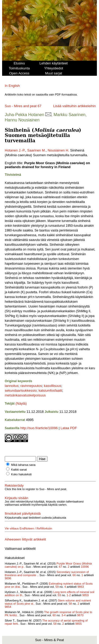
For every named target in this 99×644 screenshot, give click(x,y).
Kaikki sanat (19, 470)
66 (74, 575)
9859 (86, 595)
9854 (8, 607)
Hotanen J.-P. (15, 150)
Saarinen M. (36, 150)
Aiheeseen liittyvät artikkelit (25, 539)
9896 (8, 578)
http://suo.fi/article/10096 (39, 428)
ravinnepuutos (31, 386)
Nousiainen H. (58, 150)
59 (57, 587)
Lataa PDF (69, 428)
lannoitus (12, 386)
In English (12, 86)
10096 (85, 567)
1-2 (69, 595)
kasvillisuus (53, 386)
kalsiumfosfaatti (50, 390)
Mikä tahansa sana (23, 465)
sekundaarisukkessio (21, 390)
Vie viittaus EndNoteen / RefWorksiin (28, 528)
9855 (78, 624)
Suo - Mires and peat (21, 106)
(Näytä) (21, 403)
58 (70, 604)
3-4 (64, 615)
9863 (81, 587)
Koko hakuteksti (21, 474)
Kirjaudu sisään (16, 498)
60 (54, 615)
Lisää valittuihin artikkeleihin (74, 106)
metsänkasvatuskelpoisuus (25, 395)
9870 (80, 615)
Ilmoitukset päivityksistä (23, 513)
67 (39, 106)
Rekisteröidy (14, 486)
